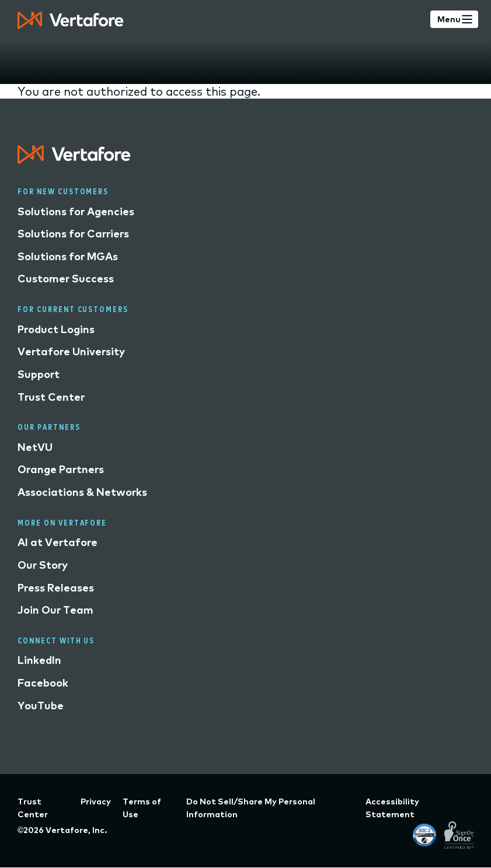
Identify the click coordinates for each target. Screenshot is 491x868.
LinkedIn (39, 660)
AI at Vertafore (58, 542)
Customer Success (66, 279)
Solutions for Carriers (73, 234)
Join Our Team (55, 610)
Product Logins (56, 329)
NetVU (35, 447)
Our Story (43, 565)
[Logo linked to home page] (74, 160)
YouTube (41, 706)
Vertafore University (71, 351)
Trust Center (51, 397)
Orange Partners (61, 469)
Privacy (96, 801)
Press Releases (56, 588)
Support (39, 374)
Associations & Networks (82, 492)
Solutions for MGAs (68, 256)
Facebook (43, 683)
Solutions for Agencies (76, 211)
